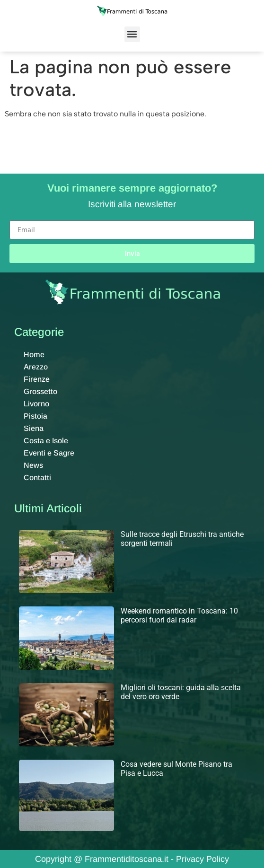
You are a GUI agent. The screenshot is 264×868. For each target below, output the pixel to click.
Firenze (37, 379)
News (33, 465)
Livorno (36, 404)
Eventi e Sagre (49, 453)
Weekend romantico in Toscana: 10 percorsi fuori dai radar (179, 615)
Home (34, 355)
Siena (34, 428)
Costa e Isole (46, 441)
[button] (132, 34)
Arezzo (36, 367)
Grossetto (40, 391)
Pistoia (35, 416)
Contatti (37, 478)
